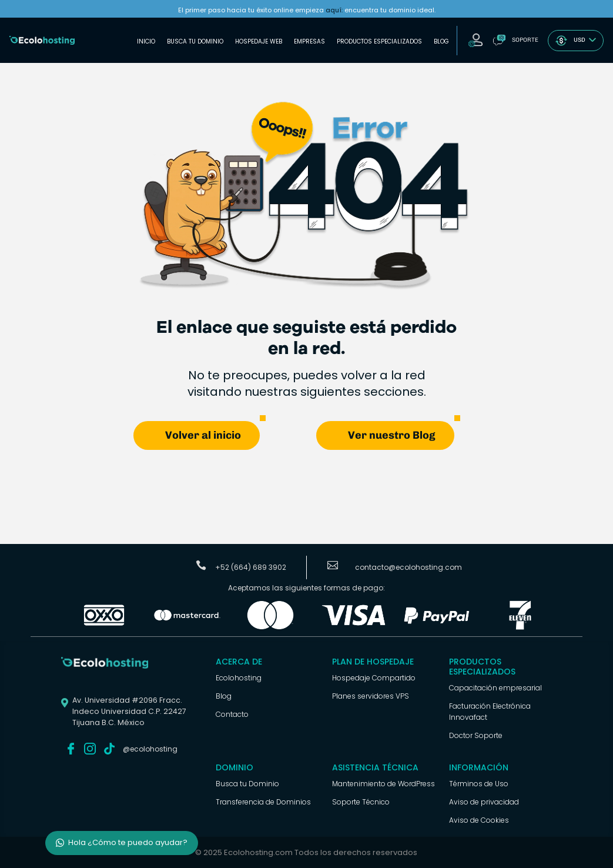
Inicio (146, 41)
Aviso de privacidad (484, 802)
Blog (441, 41)
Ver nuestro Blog (392, 435)
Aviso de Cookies (479, 820)
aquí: (334, 10)
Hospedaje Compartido (374, 678)
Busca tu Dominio (195, 41)
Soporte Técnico (361, 802)
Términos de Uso (479, 784)
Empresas (309, 41)
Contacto (232, 714)
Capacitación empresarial (495, 688)
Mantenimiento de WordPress (383, 784)
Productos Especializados (379, 41)
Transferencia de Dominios (263, 802)
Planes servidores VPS (371, 696)
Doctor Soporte (476, 735)
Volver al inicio (203, 435)
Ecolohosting (239, 678)
